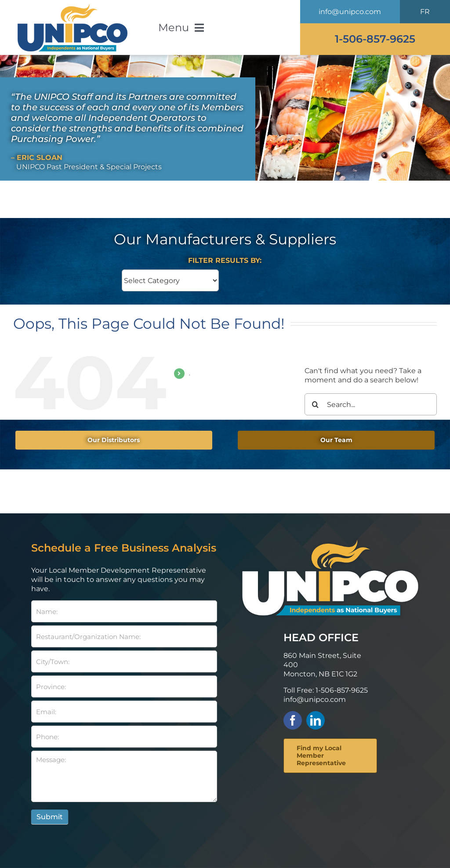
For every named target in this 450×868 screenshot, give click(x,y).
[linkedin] (316, 720)
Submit (50, 817)
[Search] (316, 404)
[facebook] (293, 720)
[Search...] (371, 404)
